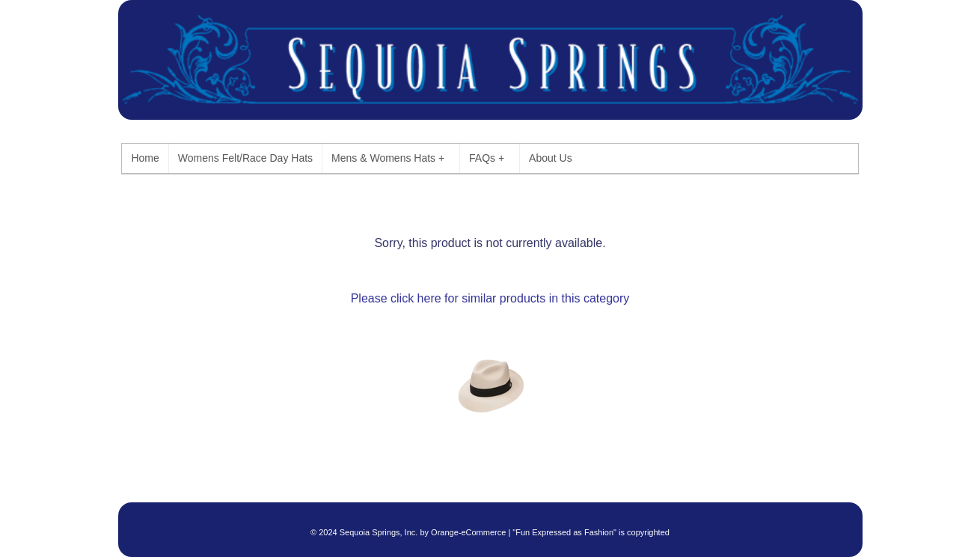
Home (145, 158)
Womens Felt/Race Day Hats (245, 158)
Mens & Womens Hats (388, 158)
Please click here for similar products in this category (490, 298)
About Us (551, 158)
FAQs (487, 158)
